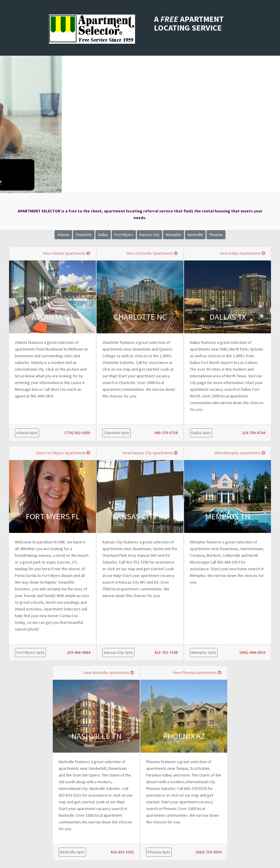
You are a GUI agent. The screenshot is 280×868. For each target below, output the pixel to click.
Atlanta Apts (27, 433)
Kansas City (149, 235)
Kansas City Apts (118, 652)
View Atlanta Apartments (66, 253)
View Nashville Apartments (109, 672)
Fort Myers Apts (30, 652)
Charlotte (84, 235)
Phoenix (216, 235)
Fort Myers (124, 235)
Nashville (195, 235)
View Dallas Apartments (243, 253)
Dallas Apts (201, 433)
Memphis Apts (204, 652)
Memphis (174, 235)
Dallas (103, 235)
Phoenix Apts (159, 852)
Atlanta (63, 235)
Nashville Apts (72, 852)
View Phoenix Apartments (197, 672)
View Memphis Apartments (240, 453)
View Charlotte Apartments (152, 253)
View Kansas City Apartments (150, 453)
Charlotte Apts (117, 433)
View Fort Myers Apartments (63, 453)
